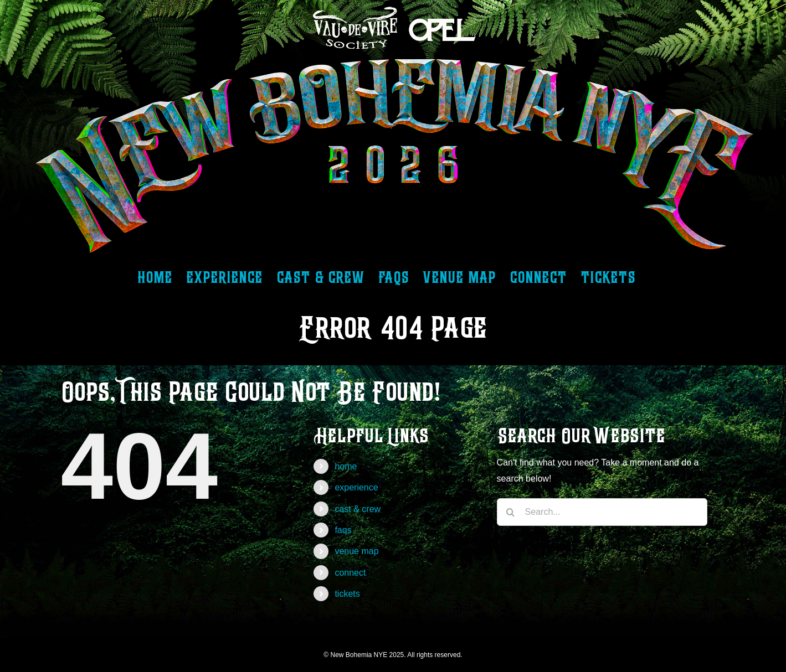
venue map (356, 551)
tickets (347, 594)
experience (356, 487)
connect (350, 573)
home (346, 466)
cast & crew (358, 509)
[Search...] (602, 512)
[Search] (511, 512)
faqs (343, 530)
